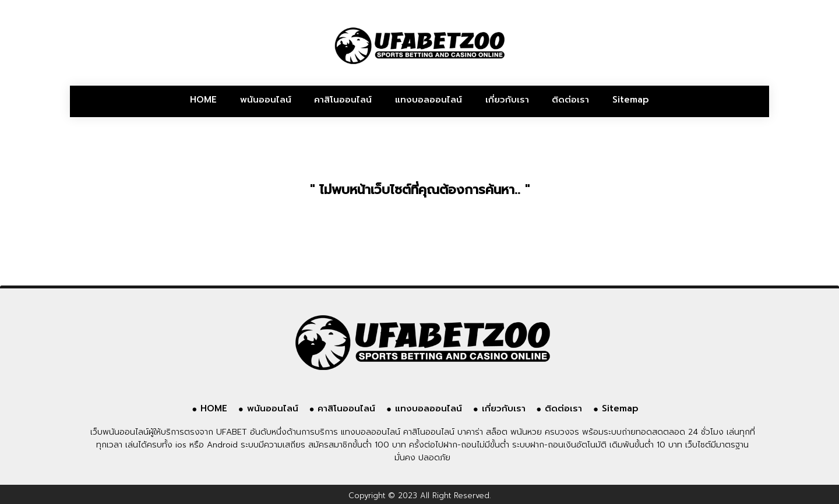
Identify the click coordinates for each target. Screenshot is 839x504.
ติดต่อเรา (570, 100)
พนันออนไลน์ (266, 100)
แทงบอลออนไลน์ (429, 100)
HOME (203, 100)
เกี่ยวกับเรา (507, 100)
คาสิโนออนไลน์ (343, 100)
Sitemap (631, 100)
